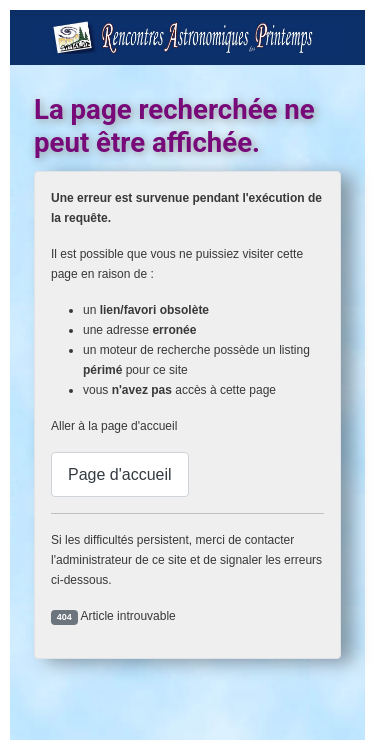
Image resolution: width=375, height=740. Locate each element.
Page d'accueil (120, 474)
